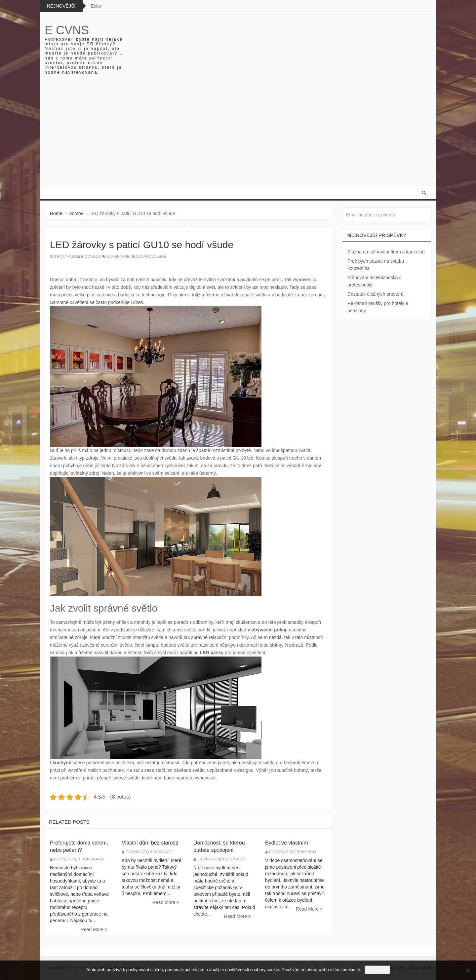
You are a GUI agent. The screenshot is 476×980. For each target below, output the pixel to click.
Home (56, 213)
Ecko (96, 6)
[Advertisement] (238, 136)
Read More (94, 929)
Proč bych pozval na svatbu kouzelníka (376, 265)
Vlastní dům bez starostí (150, 843)
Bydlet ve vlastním (287, 843)
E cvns (67, 30)
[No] (468, 970)
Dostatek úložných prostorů (376, 294)
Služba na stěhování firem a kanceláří (386, 252)
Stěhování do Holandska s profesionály (374, 281)
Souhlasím (377, 970)
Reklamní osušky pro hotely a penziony (378, 307)
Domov (76, 213)
